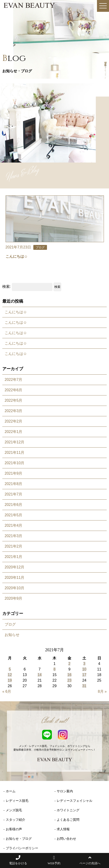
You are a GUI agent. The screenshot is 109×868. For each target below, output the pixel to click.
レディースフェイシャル (75, 801)
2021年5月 (14, 515)
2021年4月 (14, 525)
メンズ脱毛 (14, 810)
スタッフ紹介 (16, 820)
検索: (6, 287)
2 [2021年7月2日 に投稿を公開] (69, 664)
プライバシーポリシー (22, 848)
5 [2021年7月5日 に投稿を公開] (10, 669)
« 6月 (7, 691)
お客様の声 (14, 829)
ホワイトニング (68, 810)
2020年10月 (14, 588)
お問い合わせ (66, 839)
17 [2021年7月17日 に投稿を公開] (84, 675)
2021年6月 (14, 505)
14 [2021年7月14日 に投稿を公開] (40, 675)
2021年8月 (14, 484)
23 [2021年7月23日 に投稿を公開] (69, 680)
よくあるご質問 (68, 820)
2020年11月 (14, 578)
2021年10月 (14, 463)
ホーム (11, 791)
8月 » (102, 691)
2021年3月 (14, 536)
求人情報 (63, 829)
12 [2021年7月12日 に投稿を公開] (10, 675)
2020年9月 (14, 598)
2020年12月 (14, 567)
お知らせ (12, 635)
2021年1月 (14, 557)
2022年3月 (14, 411)
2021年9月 (14, 473)
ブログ (10, 624)
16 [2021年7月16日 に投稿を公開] (69, 675)
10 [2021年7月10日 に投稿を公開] (84, 669)
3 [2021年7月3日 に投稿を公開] (84, 664)
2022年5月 (14, 400)
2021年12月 (14, 442)
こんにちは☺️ (16, 312)
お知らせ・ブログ (19, 839)
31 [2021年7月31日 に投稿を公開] (84, 686)
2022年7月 (14, 380)
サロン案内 (65, 791)
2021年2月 (14, 546)
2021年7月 (14, 494)
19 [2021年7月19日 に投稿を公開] (10, 680)
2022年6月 (14, 390)
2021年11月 (14, 453)
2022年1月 (14, 432)
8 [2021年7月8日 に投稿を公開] (54, 669)
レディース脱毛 (17, 801)
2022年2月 (14, 421)
